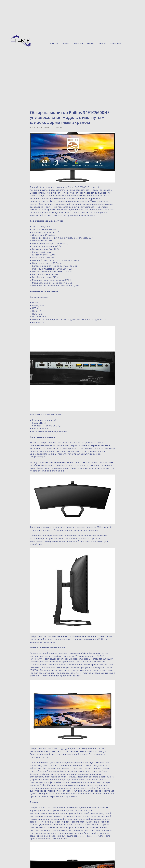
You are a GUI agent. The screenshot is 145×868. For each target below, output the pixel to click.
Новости (54, 43)
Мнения (90, 43)
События (102, 43)
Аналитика (78, 43)
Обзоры (65, 43)
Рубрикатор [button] (115, 43)
